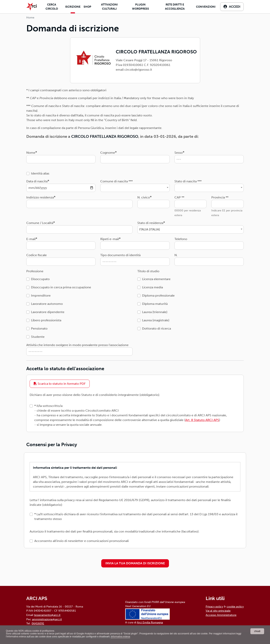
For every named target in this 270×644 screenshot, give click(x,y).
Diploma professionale (158, 296)
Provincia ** (220, 197)
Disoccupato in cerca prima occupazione (61, 287)
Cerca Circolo (52, 7)
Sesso (179, 153)
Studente (38, 337)
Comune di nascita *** (116, 181)
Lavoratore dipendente (48, 312)
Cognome (108, 153)
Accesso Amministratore (221, 615)
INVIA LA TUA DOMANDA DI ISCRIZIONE (135, 563)
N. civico (144, 197)
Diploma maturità (155, 304)
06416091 (38, 623)
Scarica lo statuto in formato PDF (60, 384)
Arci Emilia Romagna (150, 622)
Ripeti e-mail (110, 239)
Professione (35, 271)
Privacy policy (214, 607)
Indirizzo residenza (40, 197)
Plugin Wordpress (140, 7)
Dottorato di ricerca (156, 328)
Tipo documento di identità (120, 255)
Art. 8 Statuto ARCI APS (202, 420)
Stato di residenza (150, 223)
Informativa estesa (120, 637)
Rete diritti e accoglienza (175, 7)
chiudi (257, 631)
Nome (31, 153)
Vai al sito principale (218, 611)
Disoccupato (40, 279)
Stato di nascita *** (188, 181)
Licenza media (152, 287)
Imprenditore (41, 296)
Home (30, 18)
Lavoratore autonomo (47, 304)
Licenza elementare (156, 279)
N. (176, 255)
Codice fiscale (36, 255)
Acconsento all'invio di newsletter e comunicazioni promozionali (82, 541)
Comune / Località (40, 223)
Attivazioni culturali (109, 7)
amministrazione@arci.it (47, 619)
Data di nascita (37, 181)
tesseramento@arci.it (47, 615)
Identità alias (40, 173)
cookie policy (235, 607)
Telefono (181, 239)
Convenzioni (206, 7)
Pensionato (39, 328)
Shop (87, 7)
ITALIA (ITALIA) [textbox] (150, 229)
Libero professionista (46, 320)
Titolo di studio (148, 271)
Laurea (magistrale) (156, 320)
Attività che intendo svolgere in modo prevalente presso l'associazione (77, 345)
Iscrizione (73, 7)
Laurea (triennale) (155, 312)
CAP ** (179, 197)
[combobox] (135, 188)
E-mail (31, 239)
